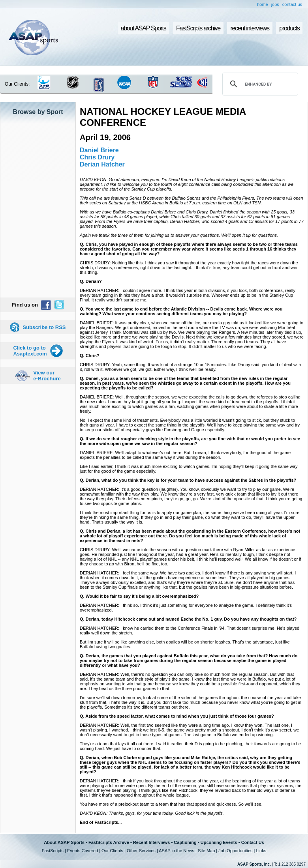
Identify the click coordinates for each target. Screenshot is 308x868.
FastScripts (53, 851)
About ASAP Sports (64, 842)
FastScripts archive (198, 28)
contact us (292, 4)
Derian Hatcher (102, 164)
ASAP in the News (177, 851)
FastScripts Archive (109, 842)
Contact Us (253, 842)
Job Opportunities (235, 851)
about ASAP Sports (144, 28)
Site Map (206, 851)
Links (261, 851)
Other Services (141, 851)
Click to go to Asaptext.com (30, 351)
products (289, 28)
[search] (259, 84)
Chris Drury (97, 157)
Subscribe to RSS (44, 327)
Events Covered (83, 851)
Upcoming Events (219, 842)
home (263, 4)
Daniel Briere (99, 150)
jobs (275, 4)
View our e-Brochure (47, 376)
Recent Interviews (152, 842)
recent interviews (250, 28)
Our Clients (112, 851)
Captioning (185, 842)
